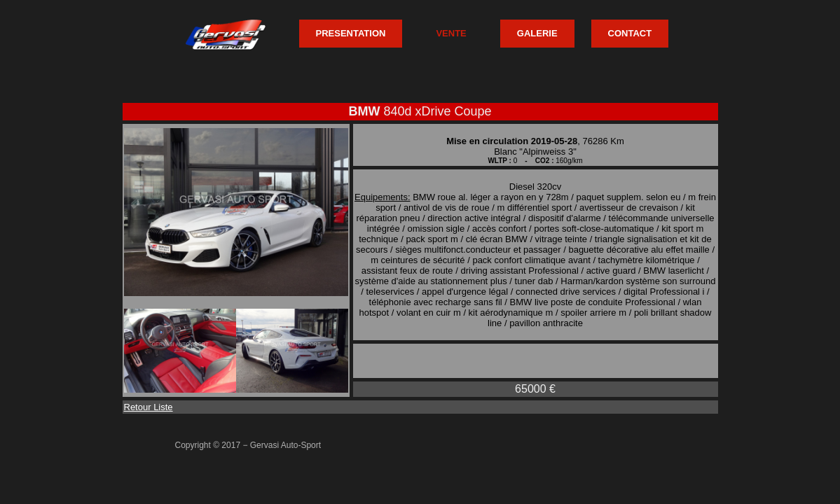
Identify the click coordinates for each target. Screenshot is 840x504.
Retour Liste (149, 407)
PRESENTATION (351, 33)
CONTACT (630, 33)
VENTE (451, 33)
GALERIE (537, 33)
